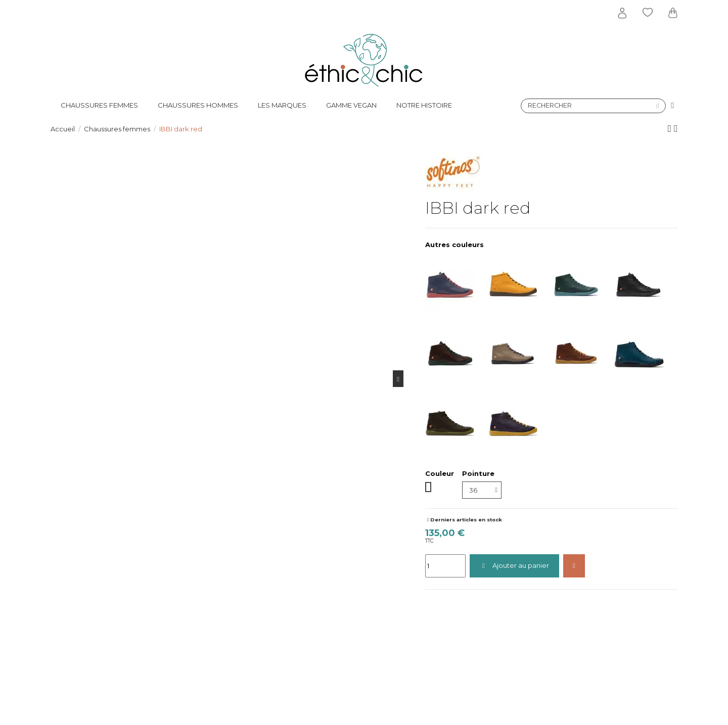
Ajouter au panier (514, 565)
